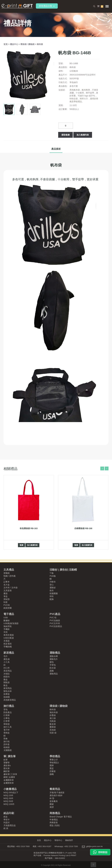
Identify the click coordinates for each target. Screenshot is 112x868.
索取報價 (65, 135)
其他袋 (53, 730)
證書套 (53, 771)
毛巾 (6, 656)
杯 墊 (52, 798)
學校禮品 (55, 756)
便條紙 (7, 573)
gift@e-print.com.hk (94, 846)
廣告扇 (7, 659)
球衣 (52, 596)
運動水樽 (54, 656)
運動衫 (53, 588)
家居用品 (8, 688)
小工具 (7, 662)
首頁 (6, 44)
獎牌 (52, 765)
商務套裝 (54, 822)
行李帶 (7, 721)
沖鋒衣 (53, 582)
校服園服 (54, 593)
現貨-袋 (53, 733)
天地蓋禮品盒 (10, 825)
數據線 (7, 620)
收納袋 (7, 747)
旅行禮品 (9, 706)
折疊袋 (53, 715)
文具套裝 (8, 590)
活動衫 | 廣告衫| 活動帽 (63, 570)
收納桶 (7, 697)
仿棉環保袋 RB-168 (83, 528)
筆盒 (6, 596)
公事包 (7, 718)
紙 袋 (6, 828)
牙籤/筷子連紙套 (57, 793)
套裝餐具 (54, 801)
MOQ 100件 (9, 804)
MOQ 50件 (8, 801)
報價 (21, 545)
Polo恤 (53, 576)
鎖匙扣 (7, 677)
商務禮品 (55, 813)
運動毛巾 (54, 659)
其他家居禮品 (10, 700)
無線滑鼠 (8, 626)
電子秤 (7, 730)
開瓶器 (7, 682)
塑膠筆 (7, 763)
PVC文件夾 (55, 623)
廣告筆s (7, 765)
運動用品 (54, 674)
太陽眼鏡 (8, 750)
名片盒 (7, 585)
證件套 (7, 744)
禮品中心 (14, 44)
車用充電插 (9, 635)
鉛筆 (6, 760)
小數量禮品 (10, 789)
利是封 (7, 822)
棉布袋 (40, 44)
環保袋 (7, 724)
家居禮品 (9, 653)
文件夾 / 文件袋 (10, 588)
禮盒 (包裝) (55, 825)
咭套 (6, 602)
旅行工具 (8, 727)
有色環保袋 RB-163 (29, 528)
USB (6, 618)
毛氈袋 (53, 721)
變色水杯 (8, 691)
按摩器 (7, 694)
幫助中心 (58, 840)
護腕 (52, 671)
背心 (52, 585)
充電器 (7, 641)
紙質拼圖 (8, 608)
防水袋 (53, 668)
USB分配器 (9, 638)
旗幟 (52, 774)
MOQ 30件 (8, 798)
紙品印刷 (9, 813)
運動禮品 (55, 653)
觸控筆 (7, 771)
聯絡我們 (70, 840)
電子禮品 (9, 614)
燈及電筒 (8, 644)
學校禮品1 (54, 763)
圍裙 (52, 804)
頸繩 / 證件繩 (9, 576)
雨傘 (6, 739)
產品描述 (56, 149)
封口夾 (7, 668)
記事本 (7, 582)
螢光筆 (7, 768)
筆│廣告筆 (10, 756)
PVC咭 (7, 605)
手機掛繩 (8, 647)
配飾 (52, 599)
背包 (6, 709)
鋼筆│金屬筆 (9, 777)
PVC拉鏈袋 (55, 620)
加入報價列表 (83, 135)
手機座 (7, 629)
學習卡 (7, 820)
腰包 (52, 662)
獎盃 (52, 768)
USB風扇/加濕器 (11, 623)
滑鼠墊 (7, 599)
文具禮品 (9, 570)
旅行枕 (7, 741)
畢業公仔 (54, 760)
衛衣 (52, 590)
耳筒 (6, 632)
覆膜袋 (53, 727)
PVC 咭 (53, 618)
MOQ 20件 (8, 795)
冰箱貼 (7, 674)
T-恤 (51, 573)
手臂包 (53, 665)
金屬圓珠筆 (9, 780)
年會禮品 (54, 820)
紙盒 (6, 817)
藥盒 (6, 680)
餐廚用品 (55, 789)
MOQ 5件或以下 (11, 793)
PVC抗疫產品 (56, 626)
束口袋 (53, 718)
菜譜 (52, 807)
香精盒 (7, 733)
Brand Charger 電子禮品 (61, 817)
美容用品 (8, 671)
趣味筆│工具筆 (10, 774)
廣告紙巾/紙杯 (56, 795)
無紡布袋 (54, 712)
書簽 (6, 593)
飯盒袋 (53, 724)
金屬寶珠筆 (9, 783)
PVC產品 (55, 614)
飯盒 (6, 685)
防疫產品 (8, 712)
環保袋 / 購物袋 (28, 44)
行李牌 (7, 715)
